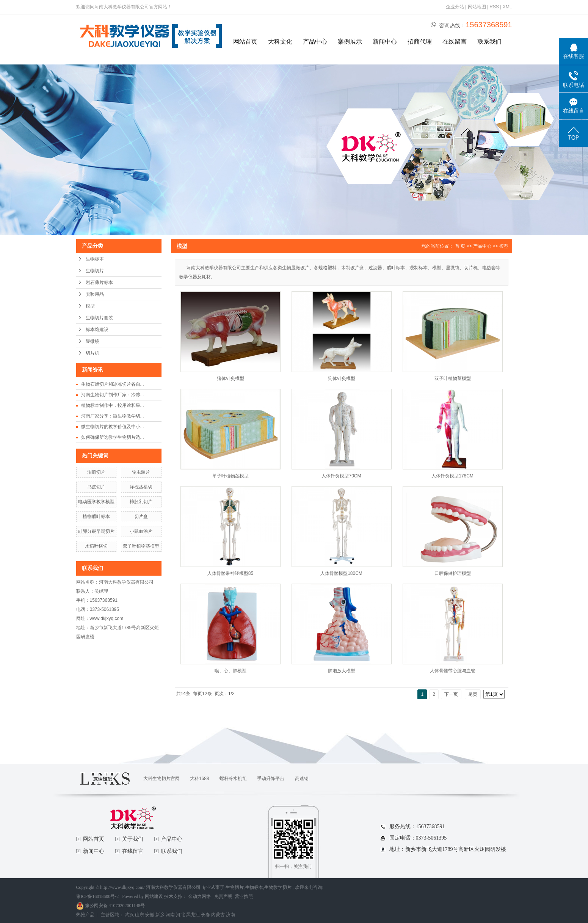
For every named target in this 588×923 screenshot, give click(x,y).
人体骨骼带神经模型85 (230, 573)
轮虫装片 (141, 472)
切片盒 (141, 516)
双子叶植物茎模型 (141, 546)
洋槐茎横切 (141, 487)
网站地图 (477, 7)
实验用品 (95, 294)
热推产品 (85, 915)
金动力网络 (200, 896)
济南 (230, 915)
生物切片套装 (99, 318)
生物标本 (95, 259)
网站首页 (245, 42)
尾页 (473, 694)
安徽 (150, 915)
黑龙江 (193, 915)
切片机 (93, 353)
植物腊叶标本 (96, 516)
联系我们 (489, 42)
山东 (140, 915)
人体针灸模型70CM (341, 476)
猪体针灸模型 (230, 378)
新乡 (160, 915)
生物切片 (95, 271)
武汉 (129, 915)
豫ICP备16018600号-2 (98, 896)
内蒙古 (218, 915)
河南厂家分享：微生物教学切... (113, 416)
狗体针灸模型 (342, 378)
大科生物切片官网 (162, 779)
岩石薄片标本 (99, 283)
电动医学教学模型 (96, 502)
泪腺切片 (96, 472)
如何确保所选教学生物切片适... (113, 437)
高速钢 (302, 779)
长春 (205, 915)
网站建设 (154, 896)
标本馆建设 (97, 330)
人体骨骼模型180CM (341, 573)
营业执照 (244, 896)
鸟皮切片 (96, 487)
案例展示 (350, 42)
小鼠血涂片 (141, 531)
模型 (90, 306)
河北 (180, 915)
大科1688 (200, 779)
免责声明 (223, 896)
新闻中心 (385, 42)
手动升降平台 (271, 779)
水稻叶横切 (96, 546)
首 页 (460, 246)
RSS (494, 7)
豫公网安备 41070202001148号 (111, 906)
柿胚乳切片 (141, 502)
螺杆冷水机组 (233, 779)
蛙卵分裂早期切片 (96, 531)
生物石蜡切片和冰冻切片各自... (113, 384)
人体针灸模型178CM (452, 476)
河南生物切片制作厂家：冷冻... (113, 395)
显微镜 (93, 341)
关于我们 (133, 839)
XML (507, 7)
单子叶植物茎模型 (230, 476)
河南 (170, 915)
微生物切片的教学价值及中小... (113, 427)
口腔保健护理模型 (453, 573)
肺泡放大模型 (342, 671)
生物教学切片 (278, 887)
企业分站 (455, 7)
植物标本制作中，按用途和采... (113, 405)
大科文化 (280, 42)
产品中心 (315, 42)
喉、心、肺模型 (230, 671)
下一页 (451, 694)
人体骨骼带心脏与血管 (453, 671)
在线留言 (455, 42)
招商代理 (420, 42)
